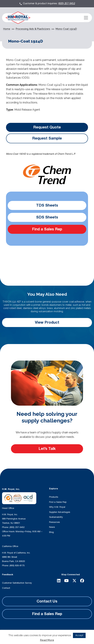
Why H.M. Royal (57, 507)
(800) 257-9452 (67, 3)
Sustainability (56, 517)
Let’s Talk (47, 449)
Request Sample (47, 138)
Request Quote (47, 127)
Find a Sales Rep (47, 229)
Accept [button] (79, 635)
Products (54, 497)
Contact (6, 588)
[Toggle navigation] (86, 18)
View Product (47, 322)
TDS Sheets (47, 205)
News (52, 527)
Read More (47, 640)
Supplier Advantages (60, 512)
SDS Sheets (47, 217)
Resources (54, 522)
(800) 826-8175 (17, 566)
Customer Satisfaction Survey (17, 583)
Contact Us (47, 601)
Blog (51, 532)
